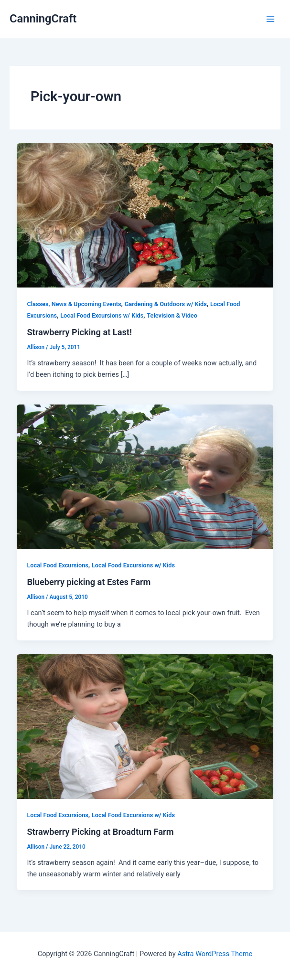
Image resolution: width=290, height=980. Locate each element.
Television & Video (172, 315)
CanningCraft (43, 19)
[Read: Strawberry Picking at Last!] (145, 215)
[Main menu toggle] (270, 19)
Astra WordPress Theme (215, 954)
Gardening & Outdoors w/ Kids (166, 304)
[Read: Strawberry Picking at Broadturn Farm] (145, 726)
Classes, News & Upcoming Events (74, 304)
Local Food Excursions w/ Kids (102, 315)
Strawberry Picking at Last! (79, 332)
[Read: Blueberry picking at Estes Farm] (145, 476)
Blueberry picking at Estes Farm (89, 582)
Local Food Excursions (57, 565)
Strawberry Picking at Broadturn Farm (100, 832)
